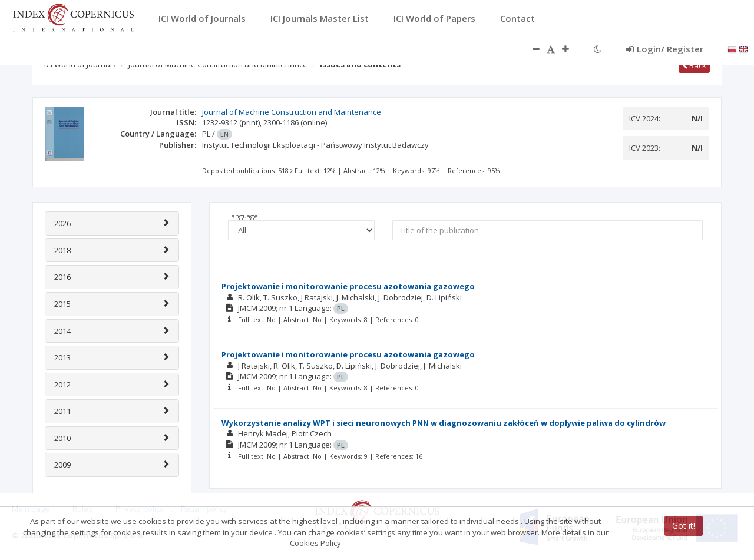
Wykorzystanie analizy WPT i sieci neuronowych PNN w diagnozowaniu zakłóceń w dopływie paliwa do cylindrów (444, 423)
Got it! (684, 526)
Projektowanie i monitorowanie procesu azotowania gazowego (348, 286)
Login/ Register (665, 49)
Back (694, 65)
